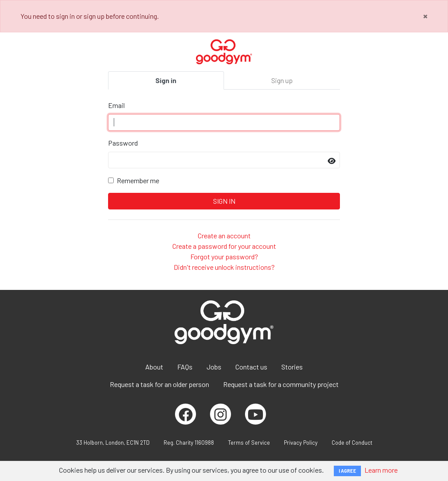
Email (116, 105)
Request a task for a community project (281, 384)
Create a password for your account (224, 246)
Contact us (251, 367)
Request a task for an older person (159, 384)
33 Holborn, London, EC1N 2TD (113, 443)
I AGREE (347, 471)
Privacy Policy (301, 443)
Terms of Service (249, 443)
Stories (292, 367)
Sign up (282, 80)
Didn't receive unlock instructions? (224, 267)
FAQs (185, 367)
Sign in (166, 80)
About (154, 367)
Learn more (381, 470)
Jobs (214, 367)
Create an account (224, 235)
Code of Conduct (352, 443)
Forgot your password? (224, 256)
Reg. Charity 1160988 (189, 443)
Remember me (138, 180)
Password (123, 143)
